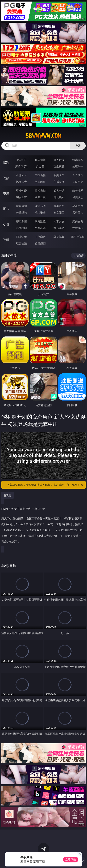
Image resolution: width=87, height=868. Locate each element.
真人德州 (40, 160)
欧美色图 (59, 206)
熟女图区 (59, 212)
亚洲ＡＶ (21, 175)
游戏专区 (78, 160)
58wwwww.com (44, 136)
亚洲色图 (40, 206)
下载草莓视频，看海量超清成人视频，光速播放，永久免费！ (45, 485)
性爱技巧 (78, 228)
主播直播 (59, 182)
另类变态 (78, 197)
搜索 (78, 146)
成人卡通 (59, 191)
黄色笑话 (59, 228)
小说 (6, 224)
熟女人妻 (21, 182)
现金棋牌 (59, 166)
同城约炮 (21, 237)
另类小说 (40, 228)
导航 (6, 240)
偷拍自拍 (40, 191)
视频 (6, 178)
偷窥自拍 (21, 206)
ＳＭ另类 (78, 182)
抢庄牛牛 (78, 166)
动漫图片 (78, 206)
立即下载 (71, 859)
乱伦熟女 (59, 197)
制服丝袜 (21, 197)
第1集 (8, 495)
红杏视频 (21, 243)
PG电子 (22, 160)
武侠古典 (78, 221)
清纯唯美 (40, 212)
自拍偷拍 (40, 175)
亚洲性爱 (21, 191)
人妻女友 (59, 221)
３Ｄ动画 (78, 175)
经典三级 (40, 197)
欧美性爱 (78, 191)
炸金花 (40, 166)
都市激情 (21, 221)
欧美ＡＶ (59, 175)
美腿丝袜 (21, 212)
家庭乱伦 (40, 221)
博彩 (6, 163)
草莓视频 (59, 237)
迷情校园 (21, 228)
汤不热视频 (78, 237)
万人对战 (59, 160)
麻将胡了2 (21, 166)
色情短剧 (40, 243)
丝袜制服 (40, 182)
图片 (6, 209)
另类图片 (78, 212)
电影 (6, 193)
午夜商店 (40, 237)
